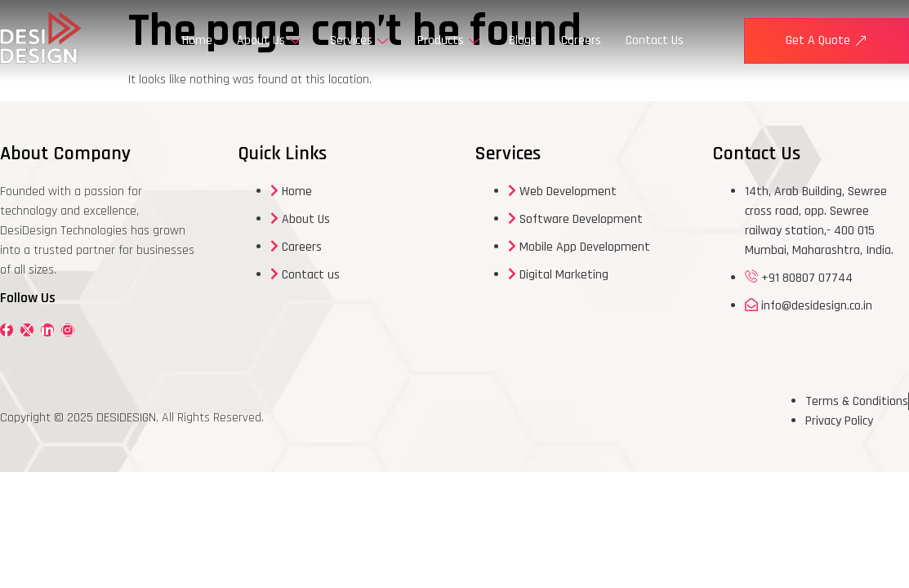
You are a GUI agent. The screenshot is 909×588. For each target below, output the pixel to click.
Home (197, 40)
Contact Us (655, 40)
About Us (269, 40)
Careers (581, 40)
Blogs (523, 40)
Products (448, 40)
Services (359, 40)
